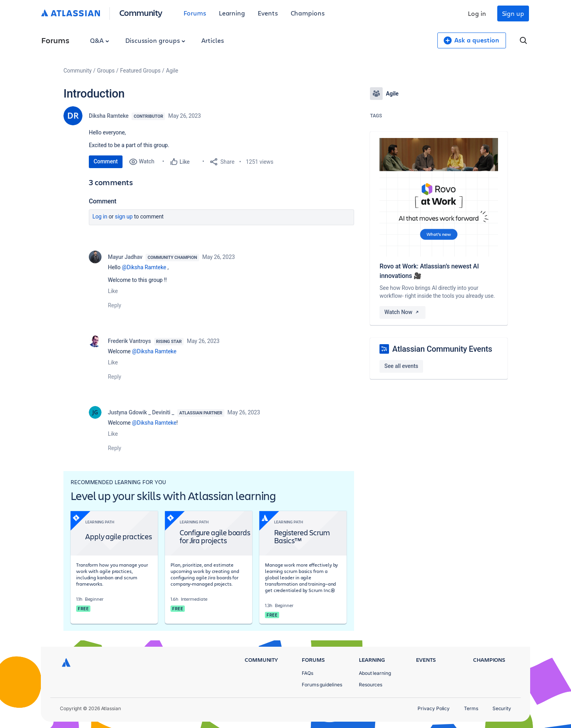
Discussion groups (155, 40)
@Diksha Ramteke (144, 267)
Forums (195, 13)
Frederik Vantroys (129, 341)
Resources (371, 685)
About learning (375, 673)
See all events (401, 366)
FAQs (308, 673)
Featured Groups (140, 71)
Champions (308, 13)
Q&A (100, 40)
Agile (172, 71)
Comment (106, 161)
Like (113, 291)
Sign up (513, 13)
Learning (232, 13)
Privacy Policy (434, 708)
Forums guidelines (322, 685)
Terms (471, 708)
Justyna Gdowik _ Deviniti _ (141, 412)
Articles (213, 40)
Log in (477, 13)
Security (502, 708)
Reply (115, 305)
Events (268, 13)
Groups (106, 71)
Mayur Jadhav (125, 257)
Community (141, 12)
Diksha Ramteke (109, 116)
